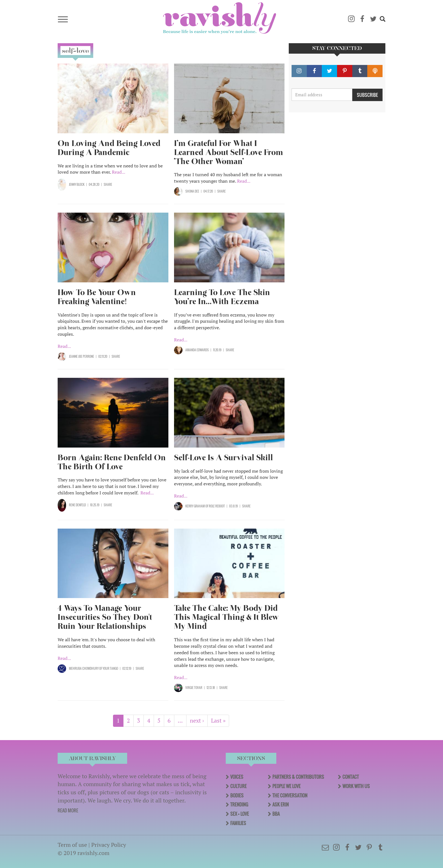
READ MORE (68, 810)
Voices (237, 777)
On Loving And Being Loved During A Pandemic (109, 148)
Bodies (237, 795)
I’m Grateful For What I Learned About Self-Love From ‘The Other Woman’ (229, 152)
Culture (238, 786)
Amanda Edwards (197, 350)
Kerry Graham (195, 506)
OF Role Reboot (215, 506)
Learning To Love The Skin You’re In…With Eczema (222, 297)
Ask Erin (281, 804)
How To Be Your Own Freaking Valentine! (97, 297)
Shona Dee (192, 191)
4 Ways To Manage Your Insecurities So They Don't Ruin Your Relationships (105, 617)
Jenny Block (77, 184)
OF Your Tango (108, 668)
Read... (119, 172)
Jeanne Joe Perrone (82, 356)
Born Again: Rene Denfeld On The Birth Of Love (112, 462)
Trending (239, 804)
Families (238, 823)
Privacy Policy (109, 845)
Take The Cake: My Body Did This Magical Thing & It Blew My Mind (226, 617)
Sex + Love (240, 814)
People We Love (286, 786)
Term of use (72, 845)
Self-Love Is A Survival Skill (223, 458)
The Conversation (290, 795)
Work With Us (356, 786)
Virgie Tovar (194, 688)
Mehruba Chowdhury (84, 668)
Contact (351, 777)
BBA (276, 814)
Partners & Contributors (298, 777)
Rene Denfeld (77, 505)
